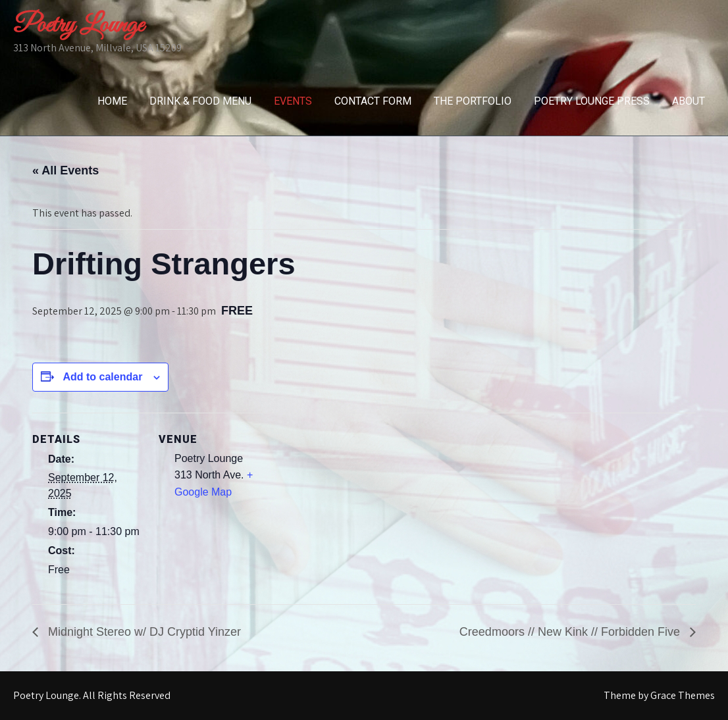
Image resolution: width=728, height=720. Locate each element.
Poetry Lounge (78, 26)
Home (112, 101)
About (689, 101)
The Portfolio (473, 101)
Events (293, 101)
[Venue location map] (354, 504)
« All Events (65, 170)
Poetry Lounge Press (592, 101)
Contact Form (373, 101)
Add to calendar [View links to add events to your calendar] (102, 377)
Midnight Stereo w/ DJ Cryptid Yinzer (143, 632)
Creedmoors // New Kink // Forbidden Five (571, 632)
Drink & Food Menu (200, 101)
